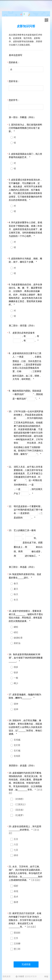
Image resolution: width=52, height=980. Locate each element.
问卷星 (21, 976)
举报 (46, 977)
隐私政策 (7, 976)
